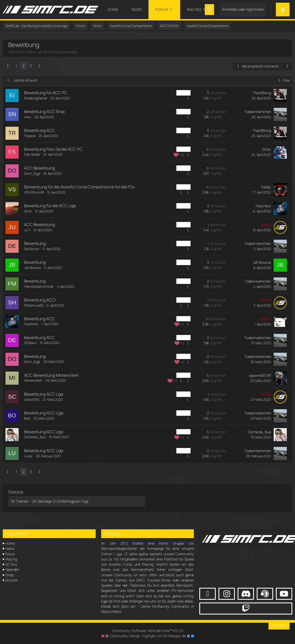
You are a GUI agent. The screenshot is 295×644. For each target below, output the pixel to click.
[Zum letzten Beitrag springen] (280, 96)
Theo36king (262, 93)
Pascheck (263, 206)
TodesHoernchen (258, 112)
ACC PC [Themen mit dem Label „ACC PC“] (183, 93)
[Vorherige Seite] (8, 66)
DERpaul (30, 343)
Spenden (12, 569)
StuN (28, 211)
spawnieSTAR (260, 375)
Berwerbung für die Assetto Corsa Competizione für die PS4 (80, 187)
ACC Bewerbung (40, 168)
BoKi (27, 418)
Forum (10, 554)
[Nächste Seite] (39, 66)
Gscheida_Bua (35, 437)
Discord (11, 580)
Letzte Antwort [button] (25, 80)
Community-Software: (148, 631)
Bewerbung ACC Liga (44, 394)
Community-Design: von (148, 636)
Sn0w (266, 149)
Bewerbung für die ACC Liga (50, 206)
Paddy (266, 187)
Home (10, 543)
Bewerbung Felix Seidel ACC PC (53, 149)
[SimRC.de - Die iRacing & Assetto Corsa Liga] (51, 10)
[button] (287, 66)
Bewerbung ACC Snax (45, 112)
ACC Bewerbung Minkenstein (51, 375)
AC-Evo (11, 564)
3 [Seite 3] (31, 66)
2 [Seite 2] (24, 66)
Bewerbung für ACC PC (46, 93)
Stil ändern (279, 625)
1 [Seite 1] (16, 66)
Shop (9, 575)
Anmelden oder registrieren (243, 9)
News (10, 548)
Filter (283, 80)
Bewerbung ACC (40, 130)
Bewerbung (35, 243)
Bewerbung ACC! (40, 300)
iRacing (11, 559)
